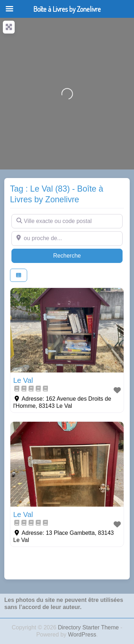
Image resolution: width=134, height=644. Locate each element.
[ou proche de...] (67, 238)
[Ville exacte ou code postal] (67, 221)
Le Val (23, 380)
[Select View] (19, 275)
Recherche (81, 255)
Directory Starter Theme (89, 627)
